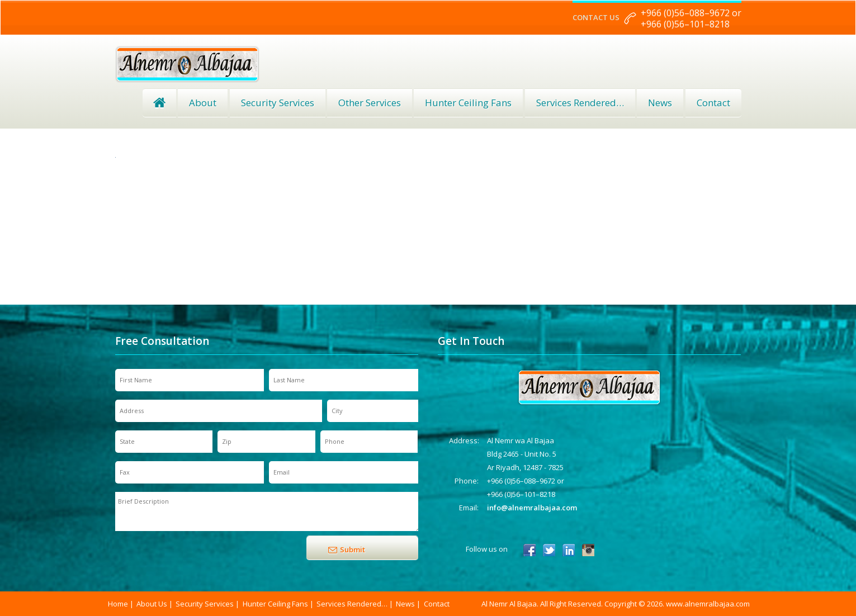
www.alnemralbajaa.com (708, 604)
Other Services (370, 103)
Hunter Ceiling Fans (468, 103)
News (660, 103)
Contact (713, 103)
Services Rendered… (352, 604)
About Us (152, 604)
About (203, 103)
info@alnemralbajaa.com (532, 508)
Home (159, 103)
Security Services (278, 103)
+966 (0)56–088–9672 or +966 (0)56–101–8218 (691, 18)
